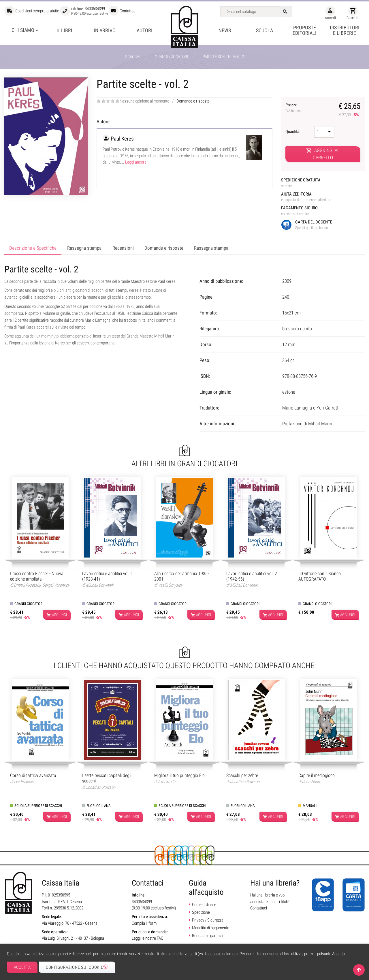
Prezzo (300, 108)
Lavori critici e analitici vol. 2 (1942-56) (252, 576)
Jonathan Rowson (101, 787)
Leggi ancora (136, 162)
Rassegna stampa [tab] (84, 248)
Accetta (22, 967)
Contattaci (128, 11)
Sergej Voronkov (56, 585)
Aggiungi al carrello (323, 154)
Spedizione (201, 912)
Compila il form (144, 923)
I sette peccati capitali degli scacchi (107, 778)
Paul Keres (122, 139)
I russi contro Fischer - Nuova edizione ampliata (37, 576)
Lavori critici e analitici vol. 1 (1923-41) (108, 576)
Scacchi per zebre (242, 775)
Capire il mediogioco (317, 775)
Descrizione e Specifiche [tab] (33, 248)
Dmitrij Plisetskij (27, 585)
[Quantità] (324, 132)
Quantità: (293, 132)
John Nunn (311, 782)
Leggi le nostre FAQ (148, 938)
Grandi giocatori (29, 604)
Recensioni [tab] (123, 248)
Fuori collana (98, 806)
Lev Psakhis (24, 782)
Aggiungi (57, 615)
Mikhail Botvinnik (100, 585)
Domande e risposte (193, 101)
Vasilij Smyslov (170, 585)
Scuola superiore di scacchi (38, 806)
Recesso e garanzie (208, 936)
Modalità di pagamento (211, 928)
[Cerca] (256, 12)
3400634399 (95, 9)
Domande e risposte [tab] (164, 248)
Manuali (310, 806)
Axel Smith (167, 782)
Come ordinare (204, 905)
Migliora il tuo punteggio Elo (179, 775)
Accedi (330, 13)
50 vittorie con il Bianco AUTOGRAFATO (320, 576)
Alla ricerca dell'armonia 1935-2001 (181, 576)
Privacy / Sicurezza (208, 920)
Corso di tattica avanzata (33, 775)
